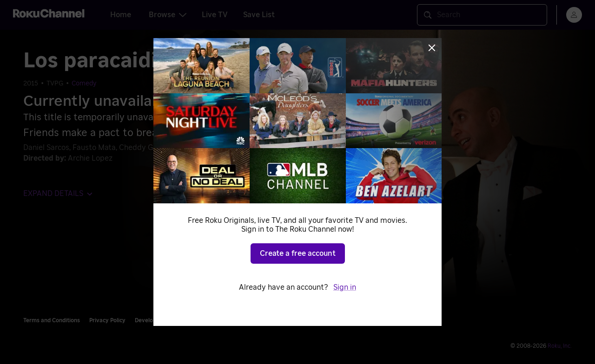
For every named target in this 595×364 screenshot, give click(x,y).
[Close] (432, 48)
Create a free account (298, 253)
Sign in (345, 287)
